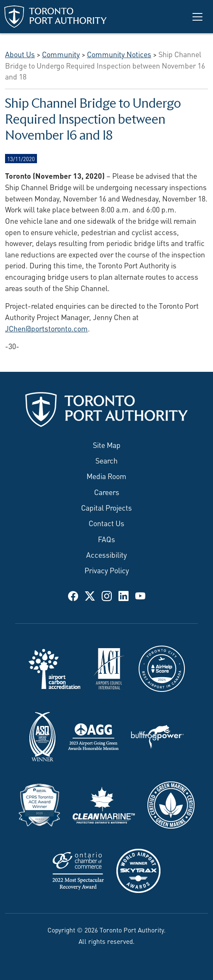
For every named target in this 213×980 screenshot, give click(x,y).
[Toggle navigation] (197, 17)
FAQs (106, 539)
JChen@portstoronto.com (46, 328)
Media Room (106, 476)
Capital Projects (106, 507)
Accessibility (106, 554)
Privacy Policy (107, 570)
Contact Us (106, 523)
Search (106, 460)
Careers (107, 492)
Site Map (107, 445)
